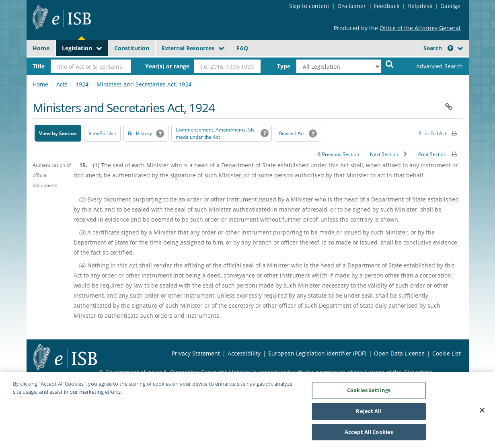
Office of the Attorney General (420, 28)
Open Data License (399, 353)
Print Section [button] (432, 154)
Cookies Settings (369, 392)
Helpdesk (420, 6)
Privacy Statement (196, 353)
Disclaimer (352, 6)
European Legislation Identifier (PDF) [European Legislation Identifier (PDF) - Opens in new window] (317, 353)
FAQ (242, 48)
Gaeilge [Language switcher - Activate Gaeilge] (450, 6)
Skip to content (309, 6)
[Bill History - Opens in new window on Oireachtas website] (146, 133)
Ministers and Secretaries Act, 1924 (144, 84)
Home (41, 48)
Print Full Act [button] (432, 133)
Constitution (132, 48)
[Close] (482, 412)
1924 (82, 84)
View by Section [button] (58, 133)
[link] (433, 66)
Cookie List (447, 353)
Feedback (387, 6)
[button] (450, 48)
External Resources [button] (188, 48)
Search (438, 48)
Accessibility (244, 353)
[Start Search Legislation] (390, 64)
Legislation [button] (77, 48)
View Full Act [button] (102, 133)
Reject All (369, 413)
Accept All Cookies (369, 434)
